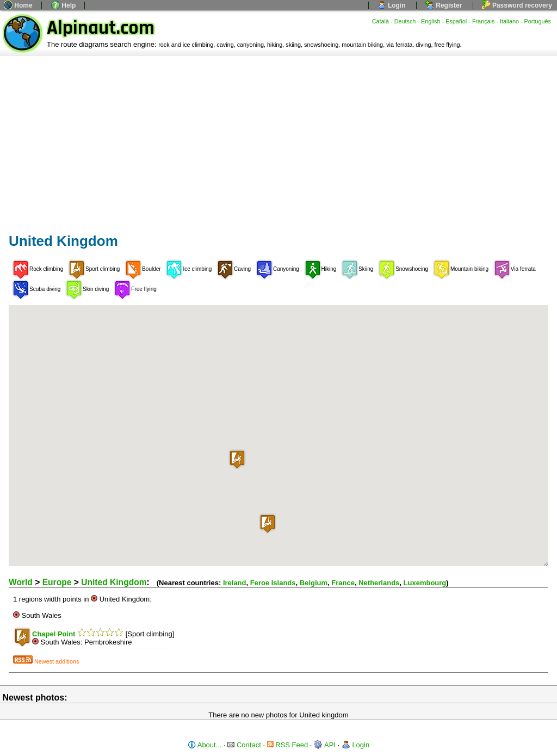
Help (63, 5)
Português (538, 21)
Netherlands (379, 583)
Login (392, 5)
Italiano (509, 21)
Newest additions (46, 661)
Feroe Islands (273, 583)
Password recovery (517, 5)
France (343, 583)
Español (456, 21)
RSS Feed (288, 745)
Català (380, 21)
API (325, 745)
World (21, 582)
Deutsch (405, 21)
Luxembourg (425, 583)
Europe (57, 582)
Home (18, 5)
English (431, 21)
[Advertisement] (278, 138)
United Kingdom (114, 582)
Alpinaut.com (101, 28)
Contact (244, 745)
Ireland (235, 583)
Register (444, 5)
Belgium (314, 583)
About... (205, 745)
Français (484, 21)
